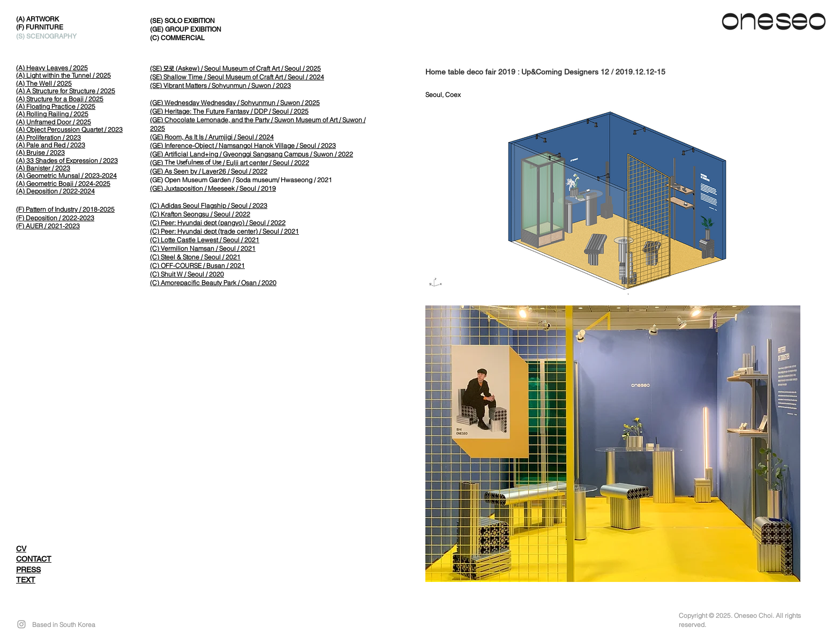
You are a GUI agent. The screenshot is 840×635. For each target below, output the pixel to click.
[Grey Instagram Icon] (21, 624)
